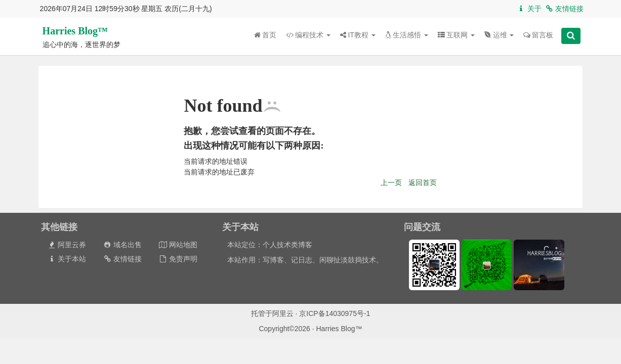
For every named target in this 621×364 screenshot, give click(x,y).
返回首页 (423, 183)
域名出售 (122, 245)
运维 (499, 35)
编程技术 (308, 35)
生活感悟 (407, 35)
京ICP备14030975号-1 (335, 313)
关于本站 (67, 259)
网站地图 (178, 245)
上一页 (391, 183)
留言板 (538, 35)
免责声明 (178, 259)
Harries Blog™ (75, 31)
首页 (265, 35)
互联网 (456, 35)
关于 (529, 9)
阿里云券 (67, 245)
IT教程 (358, 35)
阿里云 (283, 313)
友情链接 (564, 9)
